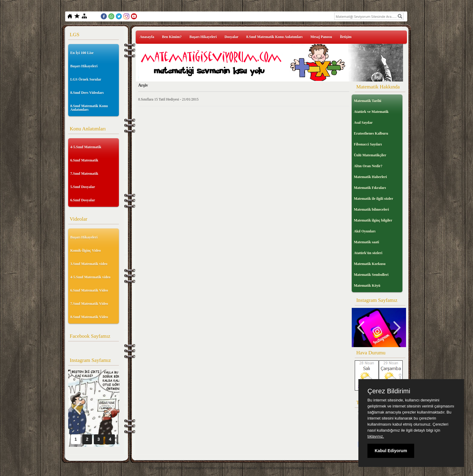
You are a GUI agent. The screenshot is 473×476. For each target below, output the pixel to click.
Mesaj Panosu (321, 37)
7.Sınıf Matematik (84, 174)
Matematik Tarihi (368, 101)
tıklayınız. (376, 436)
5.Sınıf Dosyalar (83, 187)
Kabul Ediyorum (391, 451)
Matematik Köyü (367, 286)
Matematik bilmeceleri (371, 209)
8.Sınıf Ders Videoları (87, 93)
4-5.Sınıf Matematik (86, 147)
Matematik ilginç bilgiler (373, 220)
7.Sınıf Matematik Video (89, 304)
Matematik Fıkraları (370, 188)
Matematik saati (367, 242)
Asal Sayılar (363, 123)
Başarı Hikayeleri (84, 66)
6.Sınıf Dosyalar (83, 200)
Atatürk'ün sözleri (368, 253)
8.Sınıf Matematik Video (89, 317)
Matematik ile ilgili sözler (373, 199)
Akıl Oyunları (365, 231)
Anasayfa (147, 37)
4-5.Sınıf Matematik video (90, 277)
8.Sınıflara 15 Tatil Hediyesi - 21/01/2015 (168, 99)
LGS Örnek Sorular (86, 79)
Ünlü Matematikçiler (370, 155)
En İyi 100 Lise (82, 53)
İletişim (346, 37)
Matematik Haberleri (370, 177)
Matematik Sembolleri (371, 275)
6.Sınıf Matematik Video (89, 290)
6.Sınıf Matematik (84, 160)
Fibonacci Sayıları (368, 144)
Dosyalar (231, 37)
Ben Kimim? (172, 37)
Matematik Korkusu (370, 264)
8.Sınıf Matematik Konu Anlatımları (89, 108)
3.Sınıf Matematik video (89, 264)
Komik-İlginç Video (86, 251)
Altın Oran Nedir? (368, 166)
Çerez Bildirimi (389, 391)
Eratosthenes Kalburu (371, 133)
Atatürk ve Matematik (371, 112)
